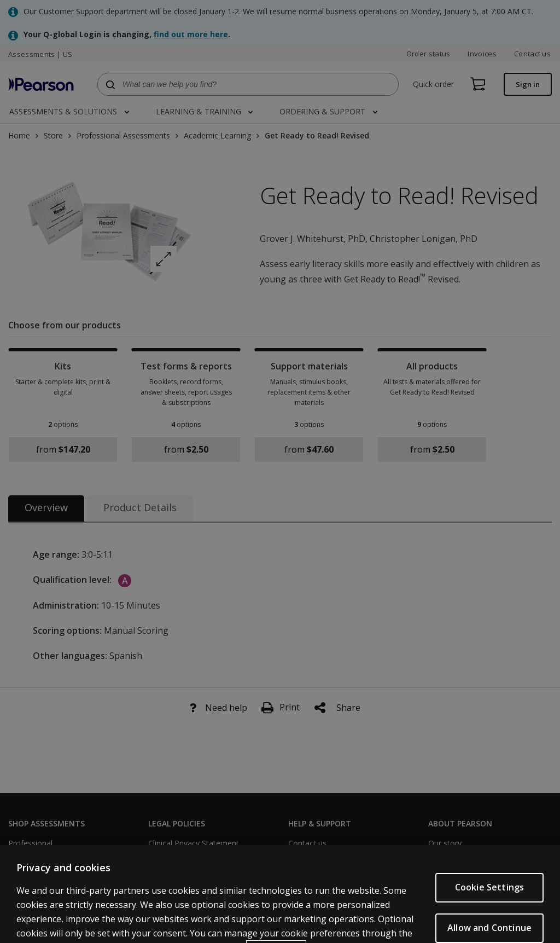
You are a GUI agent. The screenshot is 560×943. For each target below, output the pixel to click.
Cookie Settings (489, 912)
